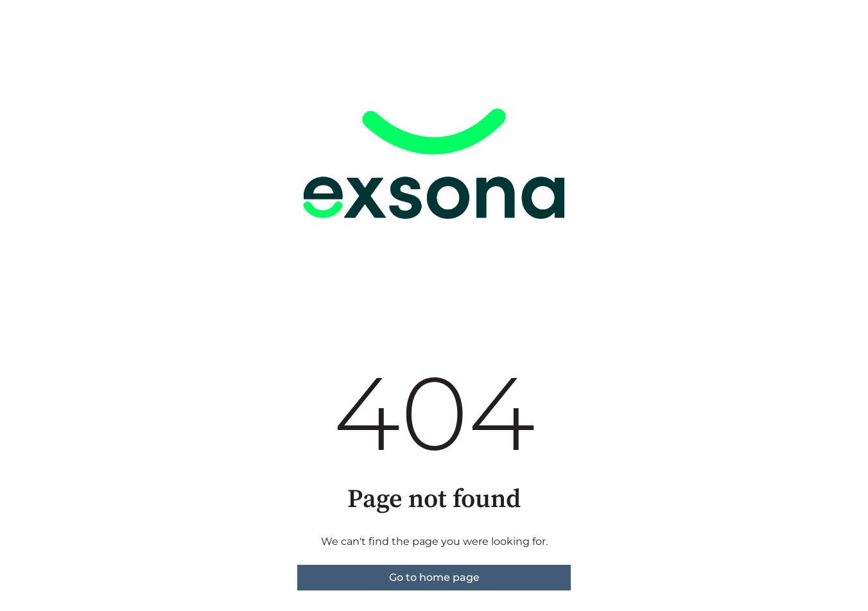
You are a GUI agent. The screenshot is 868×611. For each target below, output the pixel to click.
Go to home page (434, 577)
